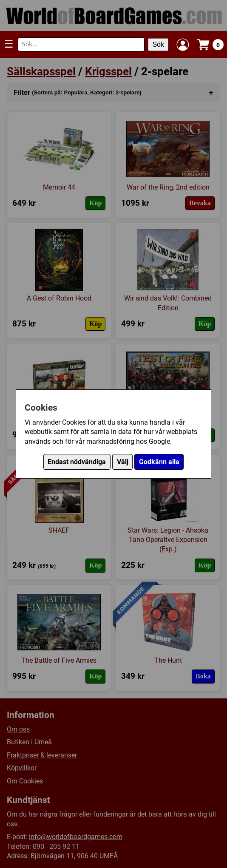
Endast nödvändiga (77, 462)
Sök (158, 44)
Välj (123, 462)
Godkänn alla (159, 462)
